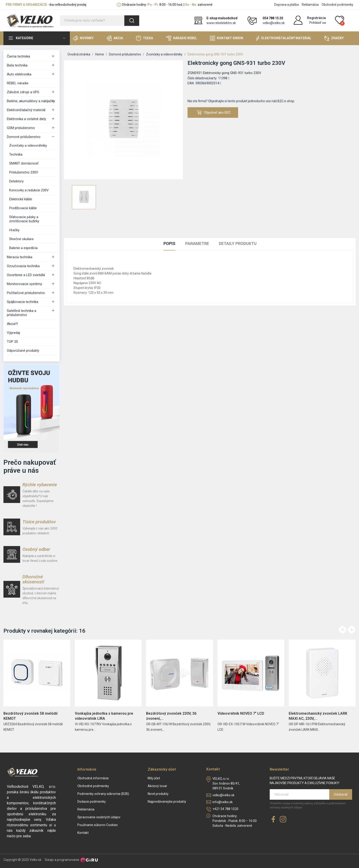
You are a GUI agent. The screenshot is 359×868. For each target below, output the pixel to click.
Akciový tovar (157, 786)
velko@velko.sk (274, 23)
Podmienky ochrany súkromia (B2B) (103, 794)
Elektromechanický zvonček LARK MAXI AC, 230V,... (318, 716)
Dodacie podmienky (92, 802)
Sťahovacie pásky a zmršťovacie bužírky (24, 219)
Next (352, 630)
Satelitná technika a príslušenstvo (22, 313)
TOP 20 (12, 342)
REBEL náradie (18, 83)
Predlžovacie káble (23, 208)
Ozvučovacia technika (23, 266)
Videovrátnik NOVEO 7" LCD (241, 713)
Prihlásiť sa (318, 23)
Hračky (14, 230)
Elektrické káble (21, 199)
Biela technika (17, 65)
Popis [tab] (169, 243)
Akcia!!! (12, 324)
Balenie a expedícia (23, 248)
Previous (343, 630)
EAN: (191, 83)
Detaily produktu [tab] (238, 243)
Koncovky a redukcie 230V (29, 190)
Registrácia (316, 18)
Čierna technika (18, 56)
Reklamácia (310, 5)
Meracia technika (20, 257)
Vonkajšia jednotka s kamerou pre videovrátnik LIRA (104, 716)
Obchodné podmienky (337, 5)
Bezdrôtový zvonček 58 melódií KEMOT (30, 716)
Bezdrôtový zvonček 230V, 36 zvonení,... (171, 716)
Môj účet (154, 778)
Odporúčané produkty (23, 351)
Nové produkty (158, 794)
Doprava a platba (287, 5)
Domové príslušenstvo (24, 137)
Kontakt (83, 833)
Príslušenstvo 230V (24, 172)
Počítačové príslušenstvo (26, 293)
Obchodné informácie (93, 778)
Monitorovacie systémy (24, 284)
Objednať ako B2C (214, 112)
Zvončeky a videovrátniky (28, 146)
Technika (16, 154)
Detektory (16, 181)
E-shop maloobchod (222, 18)
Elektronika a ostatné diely (26, 119)
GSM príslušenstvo (21, 128)
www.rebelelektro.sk (221, 23)
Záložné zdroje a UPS (23, 92)
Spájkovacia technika (23, 302)
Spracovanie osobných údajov (99, 817)
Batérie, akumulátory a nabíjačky (31, 101)
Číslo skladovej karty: (202, 78)
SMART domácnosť (24, 163)
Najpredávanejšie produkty (167, 802)
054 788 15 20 (273, 18)
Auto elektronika (19, 74)
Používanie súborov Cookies (98, 825)
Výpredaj (13, 333)
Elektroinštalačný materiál (26, 110)
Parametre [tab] (197, 243)
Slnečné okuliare (21, 239)
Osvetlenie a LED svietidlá (26, 275)
